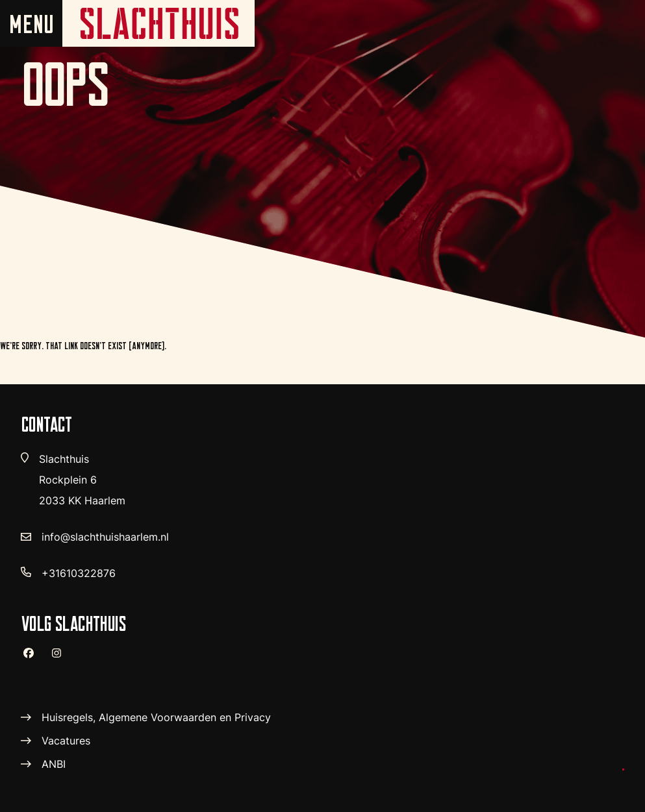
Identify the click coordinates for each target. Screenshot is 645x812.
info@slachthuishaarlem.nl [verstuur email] (105, 537)
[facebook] (34, 658)
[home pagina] (158, 23)
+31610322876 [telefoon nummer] (79, 573)
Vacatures (66, 741)
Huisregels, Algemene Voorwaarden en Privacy (156, 717)
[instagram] (62, 659)
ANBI (54, 764)
